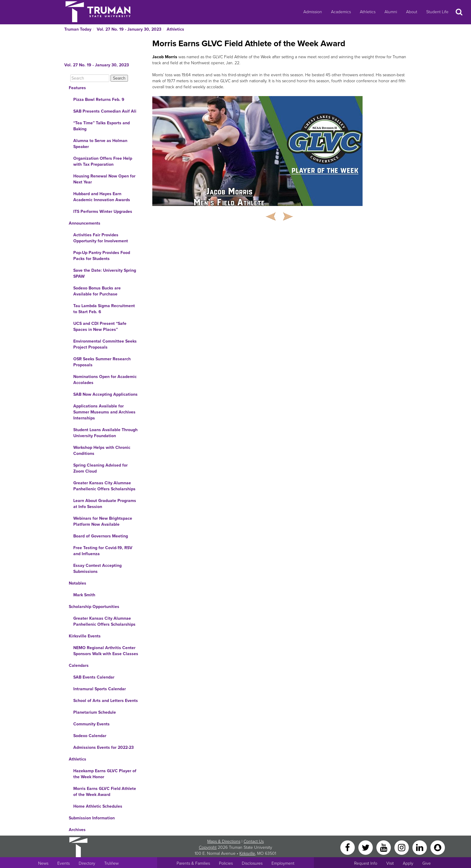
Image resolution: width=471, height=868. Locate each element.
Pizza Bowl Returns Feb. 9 (99, 100)
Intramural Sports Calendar (100, 689)
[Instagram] (402, 847)
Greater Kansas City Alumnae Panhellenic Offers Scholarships (104, 486)
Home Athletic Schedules (98, 806)
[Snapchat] (438, 847)
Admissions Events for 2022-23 (103, 747)
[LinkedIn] (420, 847)
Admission (313, 12)
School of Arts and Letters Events (106, 701)
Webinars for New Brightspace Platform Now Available (103, 521)
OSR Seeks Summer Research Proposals (102, 362)
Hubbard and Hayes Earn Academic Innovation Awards (102, 197)
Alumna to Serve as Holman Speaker (100, 144)
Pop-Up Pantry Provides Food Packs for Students (102, 256)
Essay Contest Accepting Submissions (97, 569)
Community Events (91, 724)
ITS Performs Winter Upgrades (103, 212)
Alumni (391, 12)
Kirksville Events (85, 636)
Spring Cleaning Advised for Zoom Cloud (100, 468)
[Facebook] (348, 847)
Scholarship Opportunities (94, 607)
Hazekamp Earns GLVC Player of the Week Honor (105, 774)
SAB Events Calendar (94, 677)
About (412, 12)
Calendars (79, 665)
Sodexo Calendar (90, 736)
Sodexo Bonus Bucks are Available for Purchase (97, 291)
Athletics (368, 12)
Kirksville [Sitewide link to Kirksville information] (247, 853)
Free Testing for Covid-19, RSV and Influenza (103, 551)
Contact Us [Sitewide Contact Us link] (254, 841)
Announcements (85, 223)
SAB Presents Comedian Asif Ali (105, 111)
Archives (77, 830)
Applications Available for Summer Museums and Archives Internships (104, 412)
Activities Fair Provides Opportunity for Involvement (101, 238)
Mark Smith (84, 595)
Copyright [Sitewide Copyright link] (208, 847)
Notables (77, 583)
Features (77, 88)
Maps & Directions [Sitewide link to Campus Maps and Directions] (224, 841)
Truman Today (78, 29)
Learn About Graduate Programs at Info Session (105, 504)
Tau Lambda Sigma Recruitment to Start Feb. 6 (104, 309)
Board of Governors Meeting (101, 536)
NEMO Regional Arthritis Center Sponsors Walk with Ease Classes (106, 651)
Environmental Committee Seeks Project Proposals (105, 344)
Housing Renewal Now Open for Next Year (104, 179)
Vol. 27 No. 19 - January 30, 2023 (129, 29)
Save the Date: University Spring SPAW (105, 273)
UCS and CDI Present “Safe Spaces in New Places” (100, 327)
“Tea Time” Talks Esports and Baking (102, 126)
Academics (341, 12)
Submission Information (92, 818)
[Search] (90, 78)
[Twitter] (366, 847)
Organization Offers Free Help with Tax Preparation (103, 161)
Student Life (437, 12)
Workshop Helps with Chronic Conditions (102, 451)
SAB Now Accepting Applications (105, 394)
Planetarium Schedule (95, 712)
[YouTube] (384, 847)
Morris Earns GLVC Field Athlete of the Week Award (105, 792)
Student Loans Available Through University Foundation (105, 433)
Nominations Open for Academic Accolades (105, 380)
